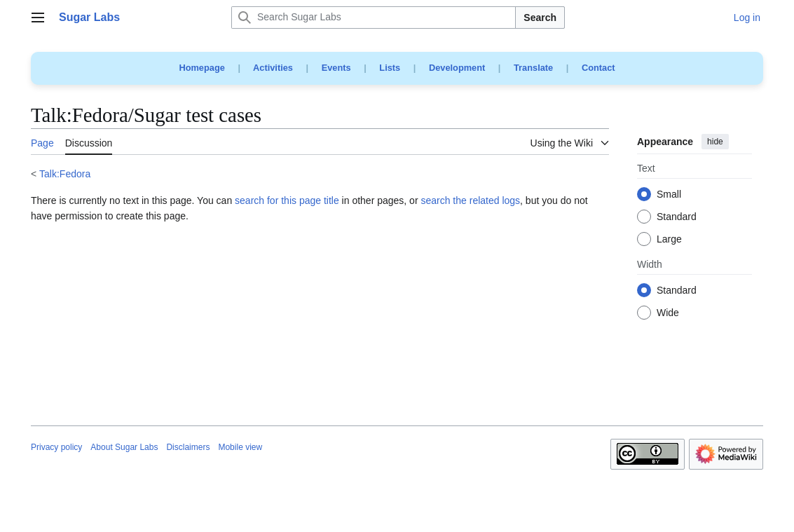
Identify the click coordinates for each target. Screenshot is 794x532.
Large (669, 240)
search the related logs (470, 200)
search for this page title (287, 200)
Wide (668, 313)
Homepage (201, 68)
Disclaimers (188, 447)
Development (457, 68)
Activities (273, 68)
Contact (598, 68)
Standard (677, 217)
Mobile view (240, 447)
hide (715, 142)
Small (669, 195)
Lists (390, 68)
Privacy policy (56, 447)
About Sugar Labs (124, 447)
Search (540, 18)
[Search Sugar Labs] (374, 18)
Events (336, 68)
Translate (533, 68)
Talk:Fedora (65, 174)
